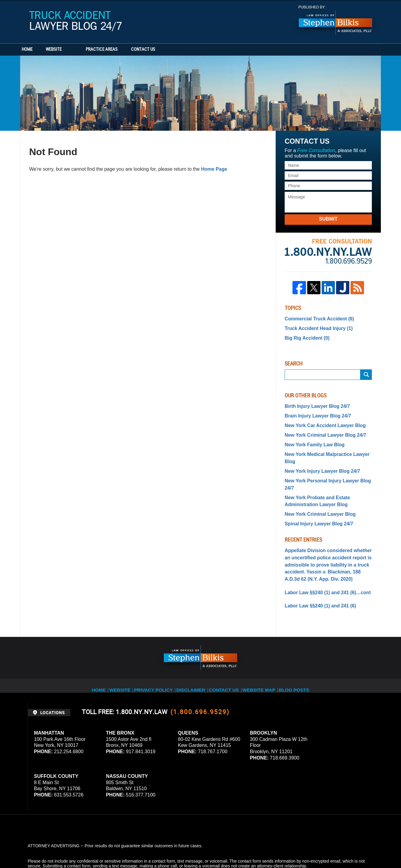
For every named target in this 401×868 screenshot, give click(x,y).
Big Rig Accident (305, 336)
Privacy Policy (156, 654)
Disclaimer (194, 654)
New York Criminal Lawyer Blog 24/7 (321, 430)
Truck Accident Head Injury (315, 327)
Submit (328, 219)
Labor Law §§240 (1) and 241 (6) (316, 574)
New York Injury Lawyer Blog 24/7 (318, 456)
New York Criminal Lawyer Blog (316, 489)
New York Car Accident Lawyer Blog (321, 421)
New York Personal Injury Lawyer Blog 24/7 (328, 465)
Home (38, 50)
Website (75, 50)
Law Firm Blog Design (345, 847)
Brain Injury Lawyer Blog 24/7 (314, 412)
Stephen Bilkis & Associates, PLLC (95, 847)
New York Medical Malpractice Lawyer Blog (328, 448)
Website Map (265, 654)
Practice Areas (123, 50)
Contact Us (175, 50)
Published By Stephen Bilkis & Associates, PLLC (335, 20)
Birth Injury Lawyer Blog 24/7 (314, 403)
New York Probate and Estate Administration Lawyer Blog (314, 477)
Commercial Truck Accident (315, 318)
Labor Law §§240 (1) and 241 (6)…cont (323, 562)
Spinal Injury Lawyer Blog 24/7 (315, 498)
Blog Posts (302, 654)
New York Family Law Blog (311, 439)
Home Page (214, 169)
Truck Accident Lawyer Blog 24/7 (75, 21)
